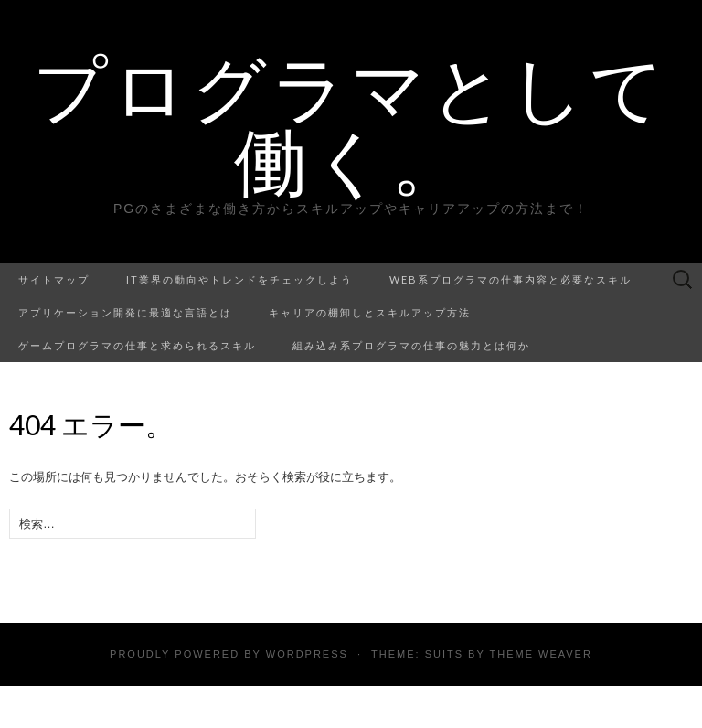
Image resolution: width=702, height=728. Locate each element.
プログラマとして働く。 (351, 123)
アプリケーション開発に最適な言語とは (125, 312)
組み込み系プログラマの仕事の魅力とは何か (411, 345)
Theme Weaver (540, 654)
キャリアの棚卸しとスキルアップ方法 (370, 312)
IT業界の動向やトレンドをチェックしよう (239, 279)
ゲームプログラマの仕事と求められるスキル (137, 345)
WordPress (307, 654)
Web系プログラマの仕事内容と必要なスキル (511, 279)
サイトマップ (54, 279)
